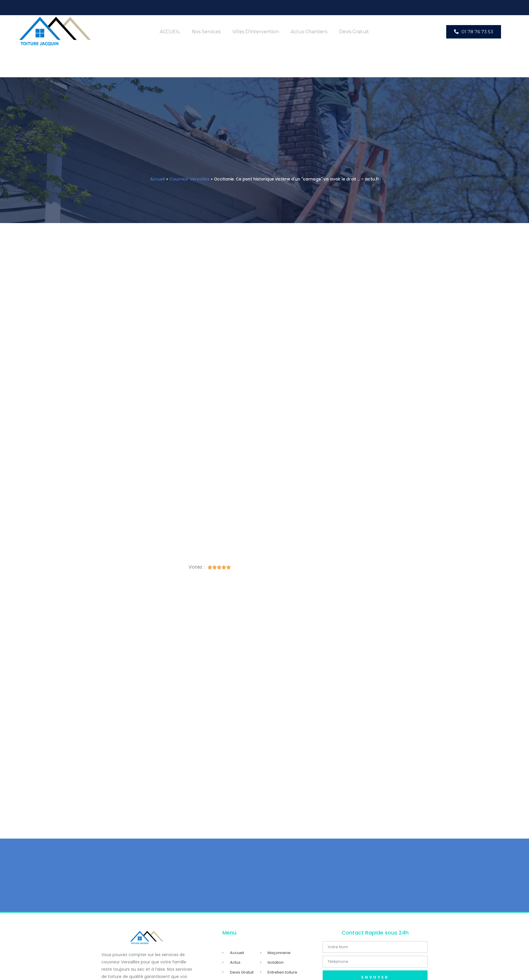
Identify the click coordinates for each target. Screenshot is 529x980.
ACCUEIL (170, 32)
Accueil (158, 179)
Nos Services (206, 32)
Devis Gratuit (354, 32)
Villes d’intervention (256, 32)
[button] (474, 32)
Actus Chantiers (309, 32)
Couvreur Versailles (189, 179)
